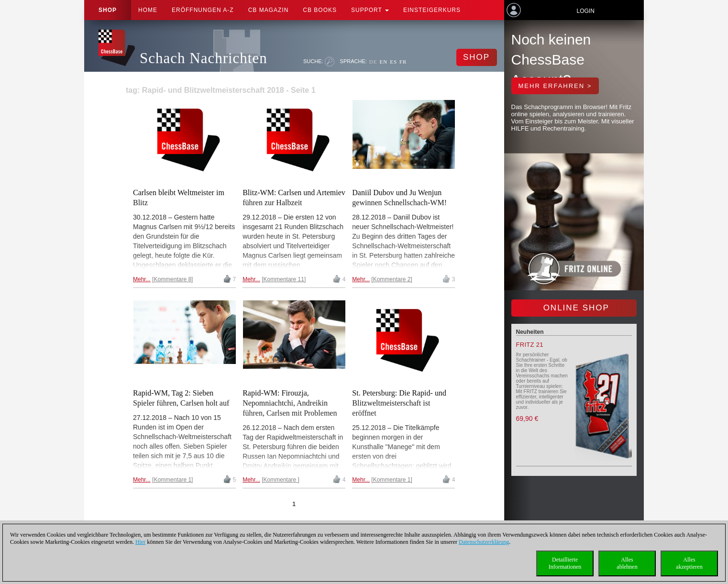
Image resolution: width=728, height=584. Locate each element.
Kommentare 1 (172, 480)
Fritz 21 (530, 345)
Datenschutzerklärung (484, 542)
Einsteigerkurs (432, 10)
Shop (108, 10)
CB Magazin (269, 10)
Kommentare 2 (392, 279)
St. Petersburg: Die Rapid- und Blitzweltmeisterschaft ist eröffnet (399, 403)
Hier (140, 542)
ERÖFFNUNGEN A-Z (203, 10)
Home (148, 10)
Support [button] (370, 10)
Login (585, 11)
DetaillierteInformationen (565, 563)
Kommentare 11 (284, 279)
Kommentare (281, 480)
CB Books (320, 10)
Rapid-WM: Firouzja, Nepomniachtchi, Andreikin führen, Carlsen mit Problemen (290, 403)
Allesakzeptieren (689, 563)
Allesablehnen (627, 563)
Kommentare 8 (172, 279)
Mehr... (142, 279)
